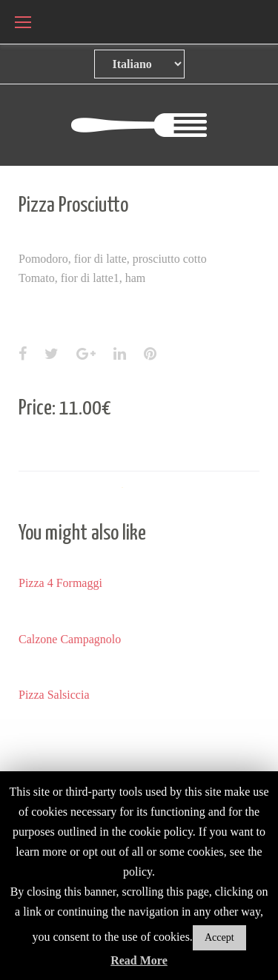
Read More (139, 960)
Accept (219, 937)
